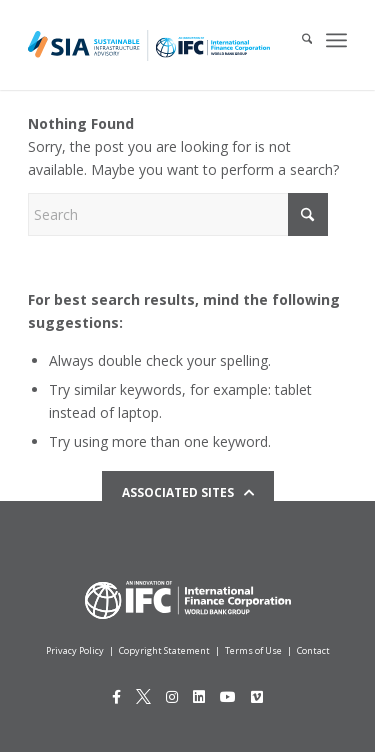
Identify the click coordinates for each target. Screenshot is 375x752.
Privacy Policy (75, 650)
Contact (313, 650)
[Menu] (336, 40)
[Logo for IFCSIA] (149, 45)
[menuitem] (297, 40)
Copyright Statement (164, 650)
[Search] (297, 40)
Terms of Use (253, 650)
